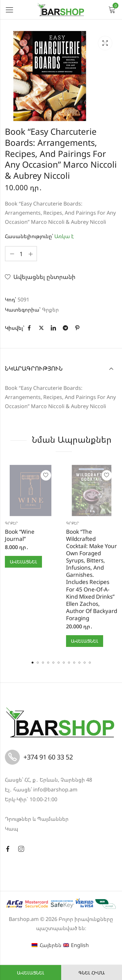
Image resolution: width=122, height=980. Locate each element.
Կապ (12, 829)
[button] (33, 663)
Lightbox (105, 43)
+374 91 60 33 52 (48, 757)
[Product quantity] (21, 254)
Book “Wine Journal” (20, 535)
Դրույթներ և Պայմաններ (37, 819)
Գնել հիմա (92, 973)
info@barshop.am (55, 789)
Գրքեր (50, 310)
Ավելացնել (31, 973)
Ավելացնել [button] (23, 562)
